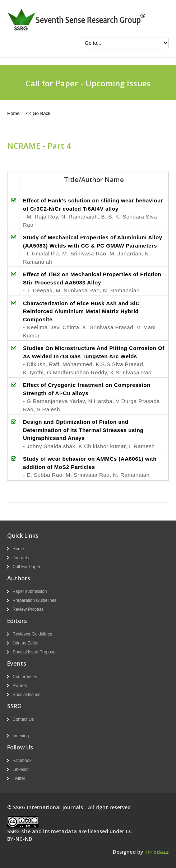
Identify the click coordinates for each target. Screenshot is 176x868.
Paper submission (30, 591)
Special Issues (26, 695)
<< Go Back (38, 113)
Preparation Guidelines (34, 600)
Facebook (22, 761)
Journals (21, 558)
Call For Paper (26, 567)
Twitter (19, 778)
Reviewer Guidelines (32, 634)
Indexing (21, 736)
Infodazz (158, 852)
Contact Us (23, 719)
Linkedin (21, 769)
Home (13, 113)
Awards (20, 686)
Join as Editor (26, 643)
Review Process (28, 609)
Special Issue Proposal (34, 652)
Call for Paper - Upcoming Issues (88, 83)
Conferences (25, 677)
